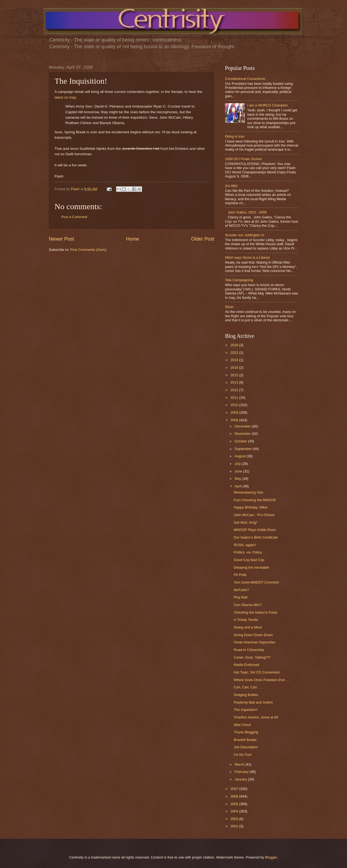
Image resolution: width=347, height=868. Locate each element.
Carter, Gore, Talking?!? (252, 657)
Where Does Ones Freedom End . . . (262, 680)
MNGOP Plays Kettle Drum (255, 530)
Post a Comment (74, 217)
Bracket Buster (245, 740)
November (243, 434)
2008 (235, 420)
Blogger (271, 857)
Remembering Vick (248, 492)
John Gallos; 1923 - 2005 (247, 212)
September (244, 449)
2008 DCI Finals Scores (243, 159)
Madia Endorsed (246, 665)
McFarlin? (241, 590)
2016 (235, 367)
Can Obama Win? (248, 605)
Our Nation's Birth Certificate (256, 537)
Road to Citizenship (249, 650)
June (239, 471)
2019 (235, 360)
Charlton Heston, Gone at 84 (256, 717)
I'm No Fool (242, 755)
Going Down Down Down (253, 635)
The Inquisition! (245, 710)
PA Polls (240, 575)
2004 (235, 811)
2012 (235, 390)
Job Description (246, 747)
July (238, 464)
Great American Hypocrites (255, 642)
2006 (235, 796)
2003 (235, 819)
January (241, 779)
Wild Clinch (242, 725)
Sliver (229, 307)
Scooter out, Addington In (245, 235)
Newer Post (61, 239)
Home (133, 239)
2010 (235, 405)
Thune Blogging (246, 732)
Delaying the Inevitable (251, 567)
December (243, 426)
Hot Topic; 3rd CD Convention (257, 672)
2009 (235, 412)
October (241, 441)
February (242, 772)
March (240, 764)
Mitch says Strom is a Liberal (247, 258)
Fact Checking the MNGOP (255, 500)
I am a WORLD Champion (268, 105)
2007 (235, 789)
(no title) (231, 186)
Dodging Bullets (246, 695)
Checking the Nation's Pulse (256, 612)
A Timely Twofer (246, 620)
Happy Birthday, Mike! (251, 507)
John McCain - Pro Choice (254, 515)
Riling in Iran (235, 136)
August (240, 456)
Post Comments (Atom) (88, 250)
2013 (235, 382)
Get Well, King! (245, 522)
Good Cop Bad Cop (249, 560)
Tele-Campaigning (239, 280)
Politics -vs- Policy (248, 552)
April (238, 486)
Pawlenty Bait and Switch (253, 702)
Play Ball (240, 597)
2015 (235, 375)
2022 (235, 353)
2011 (235, 398)
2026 (235, 345)
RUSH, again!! (245, 545)
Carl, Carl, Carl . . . (248, 687)
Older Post (203, 239)
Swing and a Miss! (248, 627)
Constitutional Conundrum (245, 79)
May (238, 479)
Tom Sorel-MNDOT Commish (256, 582)
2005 (235, 804)
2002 (235, 826)
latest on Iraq (65, 97)
